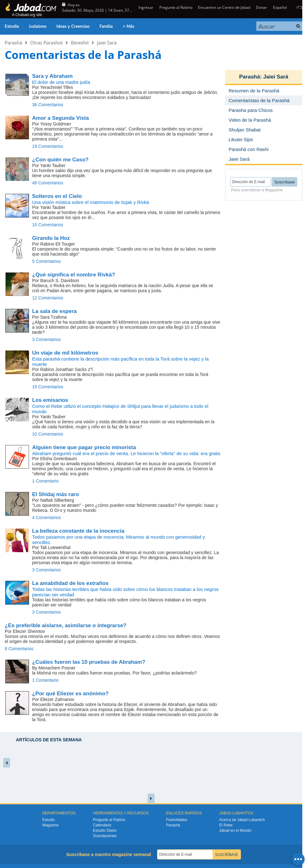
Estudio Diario (105, 830)
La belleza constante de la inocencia (78, 531)
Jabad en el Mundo (235, 830)
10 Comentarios (48, 225)
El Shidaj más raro (55, 494)
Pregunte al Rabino (176, 7)
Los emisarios (50, 400)
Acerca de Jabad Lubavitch (242, 820)
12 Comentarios (48, 298)
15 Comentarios (48, 387)
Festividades (176, 820)
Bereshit (80, 43)
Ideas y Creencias (73, 26)
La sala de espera (54, 311)
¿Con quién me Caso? (60, 160)
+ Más (128, 26)
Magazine (50, 825)
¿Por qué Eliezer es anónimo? (70, 694)
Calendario (102, 825)
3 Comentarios (46, 339)
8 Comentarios (19, 649)
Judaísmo (38, 26)
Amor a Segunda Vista (60, 118)
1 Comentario (45, 481)
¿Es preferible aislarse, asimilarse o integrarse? (65, 625)
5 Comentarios (46, 261)
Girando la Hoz (51, 238)
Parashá (13, 43)
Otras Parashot (46, 43)
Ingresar (145, 7)
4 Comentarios (46, 518)
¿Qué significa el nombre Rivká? (74, 275)
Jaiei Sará (107, 43)
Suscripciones (105, 836)
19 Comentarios (48, 146)
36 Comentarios (48, 105)
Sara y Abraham (52, 76)
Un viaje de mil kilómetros (65, 353)
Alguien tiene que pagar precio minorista (84, 447)
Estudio (12, 26)
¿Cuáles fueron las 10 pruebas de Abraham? (89, 662)
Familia (106, 26)
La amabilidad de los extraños (70, 583)
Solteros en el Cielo (57, 196)
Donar (262, 7)
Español (280, 7)
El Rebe (226, 825)
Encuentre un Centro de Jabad (224, 7)
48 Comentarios (48, 183)
